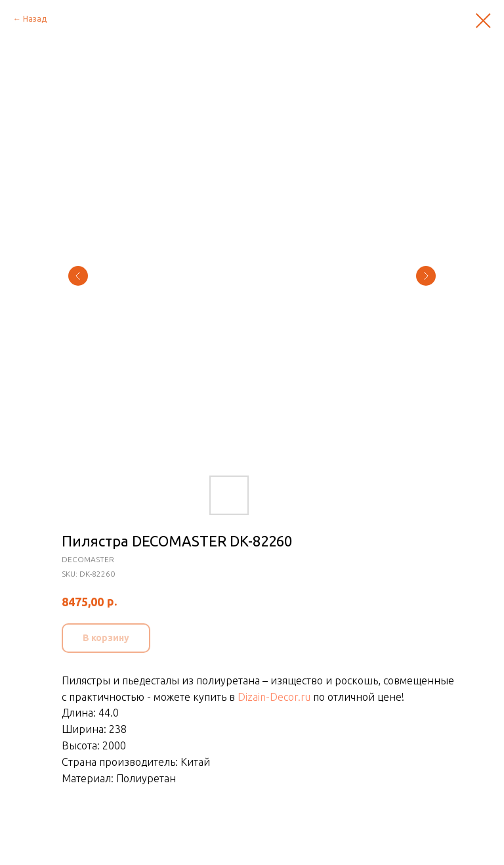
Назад (35, 19)
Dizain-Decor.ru (274, 697)
